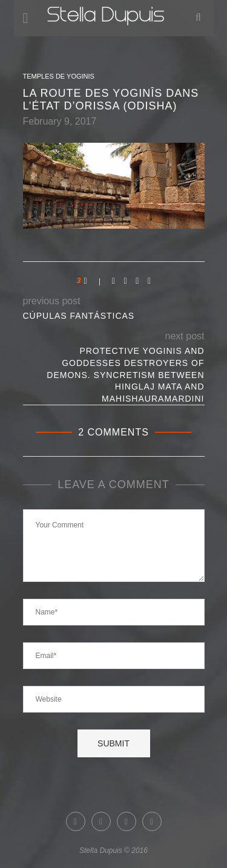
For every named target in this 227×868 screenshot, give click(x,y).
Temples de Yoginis (59, 76)
